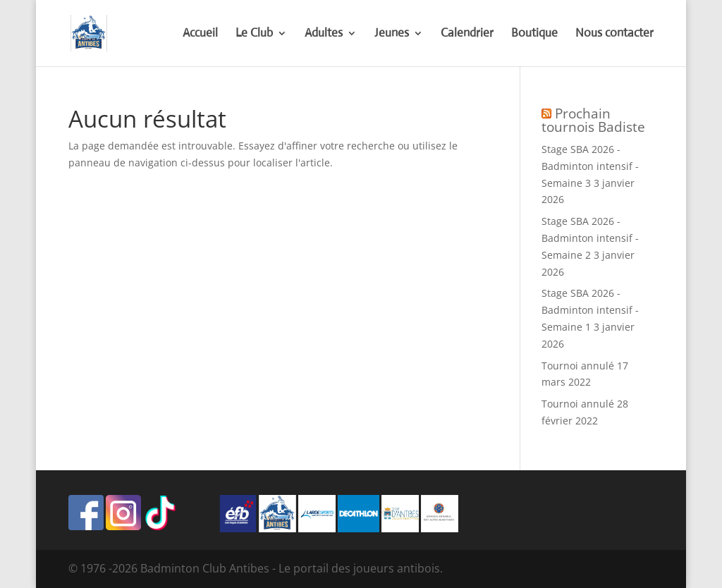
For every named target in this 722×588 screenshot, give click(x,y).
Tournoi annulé (578, 366)
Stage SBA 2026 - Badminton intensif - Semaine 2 (590, 238)
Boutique (534, 34)
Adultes (324, 34)
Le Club (254, 34)
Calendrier (467, 34)
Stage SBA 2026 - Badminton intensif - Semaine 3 (590, 166)
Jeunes (392, 34)
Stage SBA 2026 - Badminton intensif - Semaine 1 (590, 310)
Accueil (200, 34)
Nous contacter (614, 34)
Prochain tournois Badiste (593, 120)
